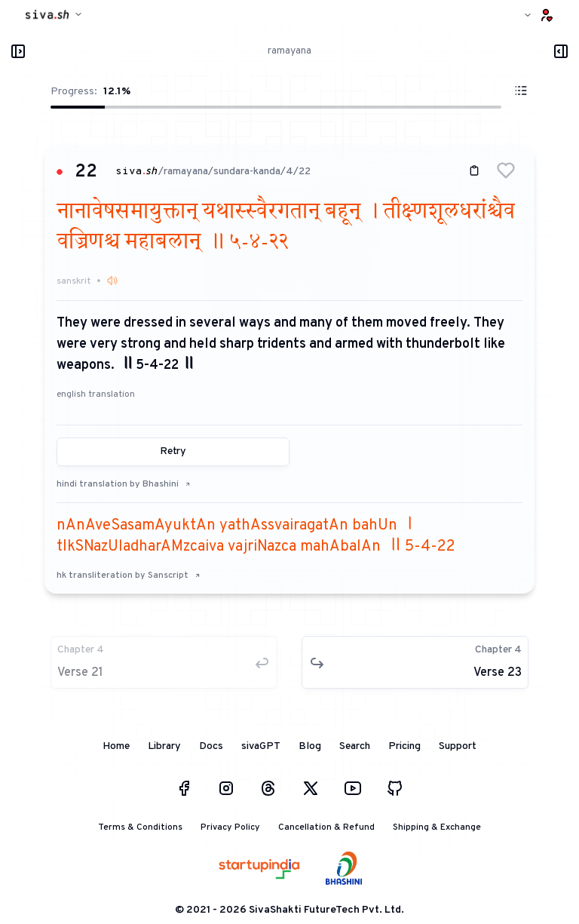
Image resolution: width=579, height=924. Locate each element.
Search (355, 746)
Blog (310, 746)
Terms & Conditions (140, 827)
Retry (173, 451)
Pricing (404, 746)
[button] (506, 170)
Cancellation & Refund (326, 827)
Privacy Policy (230, 827)
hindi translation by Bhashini (124, 484)
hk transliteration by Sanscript (129, 576)
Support (458, 746)
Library (164, 746)
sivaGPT (261, 746)
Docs (211, 746)
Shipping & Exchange (437, 827)
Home (116, 746)
